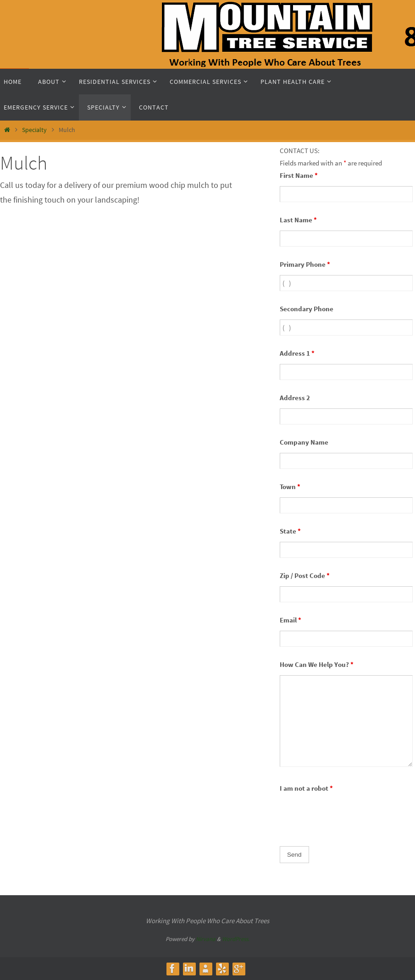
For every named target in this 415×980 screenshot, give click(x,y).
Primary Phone (305, 264)
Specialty (34, 130)
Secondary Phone (307, 309)
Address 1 (297, 353)
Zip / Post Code (305, 575)
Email (290, 620)
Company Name (304, 442)
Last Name (298, 220)
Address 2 (295, 398)
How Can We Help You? (317, 664)
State (290, 531)
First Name (299, 175)
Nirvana (206, 939)
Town (290, 487)
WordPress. (236, 939)
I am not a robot (306, 788)
